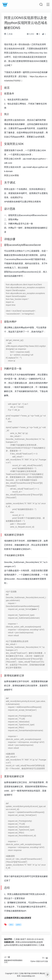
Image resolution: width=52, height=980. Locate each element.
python (42, 159)
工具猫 (8, 34)
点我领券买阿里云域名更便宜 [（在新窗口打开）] (18, 918)
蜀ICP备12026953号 (32, 973)
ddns (11, 925)
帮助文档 (32, 202)
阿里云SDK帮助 (12, 175)
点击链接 (24, 268)
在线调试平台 (17, 197)
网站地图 (43, 973)
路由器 (26, 44)
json (34, 609)
